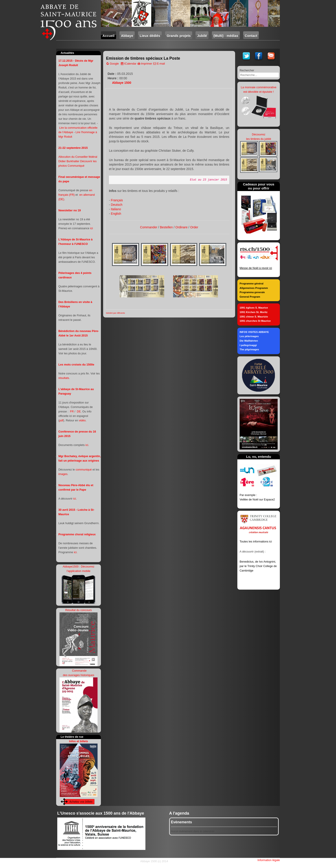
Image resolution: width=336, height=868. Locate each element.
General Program (250, 297)
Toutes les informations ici (256, 542)
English (116, 214)
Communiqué (76, 166)
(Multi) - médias (226, 36)
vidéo (82, 420)
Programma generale (252, 292)
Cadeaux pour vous (259, 184)
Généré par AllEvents (116, 313)
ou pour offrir (259, 188)
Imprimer (145, 64)
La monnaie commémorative (259, 87)
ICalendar (129, 64)
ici (91, 228)
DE (79, 412)
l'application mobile (79, 571)
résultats (64, 378)
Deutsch (117, 205)
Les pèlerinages (249, 336)
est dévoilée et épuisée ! (259, 92)
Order (194, 227)
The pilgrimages (249, 349)
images (63, 474)
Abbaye (127, 36)
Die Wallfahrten (249, 341)
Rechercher (247, 70)
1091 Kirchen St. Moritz (254, 312)
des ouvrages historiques (79, 675)
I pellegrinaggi (248, 345)
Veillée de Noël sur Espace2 (257, 500)
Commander (149, 227)
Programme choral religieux (77, 534)
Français (117, 200)
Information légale (269, 860)
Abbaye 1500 (122, 83)
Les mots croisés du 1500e (76, 365)
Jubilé (202, 36)
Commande (79, 671)
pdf (61, 420)
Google (113, 64)
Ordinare (181, 227)
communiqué (84, 470)
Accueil (108, 36)
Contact (251, 36)
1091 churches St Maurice (255, 321)
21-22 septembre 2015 (73, 148)
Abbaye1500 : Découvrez (78, 567)
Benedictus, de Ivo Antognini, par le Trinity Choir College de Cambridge (258, 566)
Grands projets (179, 36)
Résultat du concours (79, 610)
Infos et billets (79, 741)
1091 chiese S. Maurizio (254, 317)
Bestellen (166, 227)
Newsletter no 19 (70, 210)
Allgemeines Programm (254, 288)
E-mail (159, 64)
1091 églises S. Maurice (254, 308)
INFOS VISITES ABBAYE (254, 332)
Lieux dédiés (150, 36)
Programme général (251, 284)
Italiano (116, 209)
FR (72, 412)
